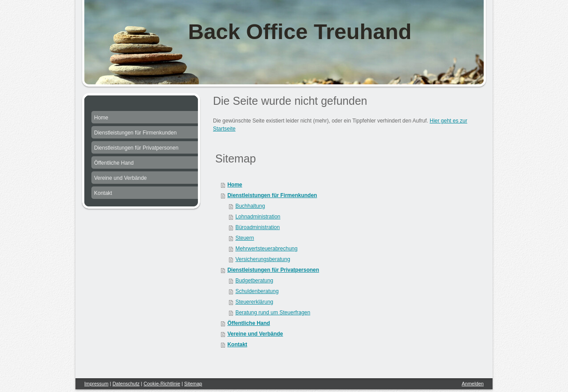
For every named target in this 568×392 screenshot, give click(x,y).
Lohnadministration (258, 217)
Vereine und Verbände (255, 334)
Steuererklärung (254, 302)
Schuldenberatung (257, 291)
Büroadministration (257, 227)
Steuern (245, 238)
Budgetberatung (254, 281)
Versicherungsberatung (262, 259)
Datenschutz (126, 384)
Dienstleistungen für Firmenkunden (272, 195)
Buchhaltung (250, 206)
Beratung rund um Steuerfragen (273, 313)
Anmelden (473, 384)
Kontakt (237, 344)
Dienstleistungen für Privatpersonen (273, 270)
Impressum (96, 384)
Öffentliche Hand (248, 323)
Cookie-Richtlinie (162, 384)
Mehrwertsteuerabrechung (266, 249)
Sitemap (193, 384)
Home (235, 185)
